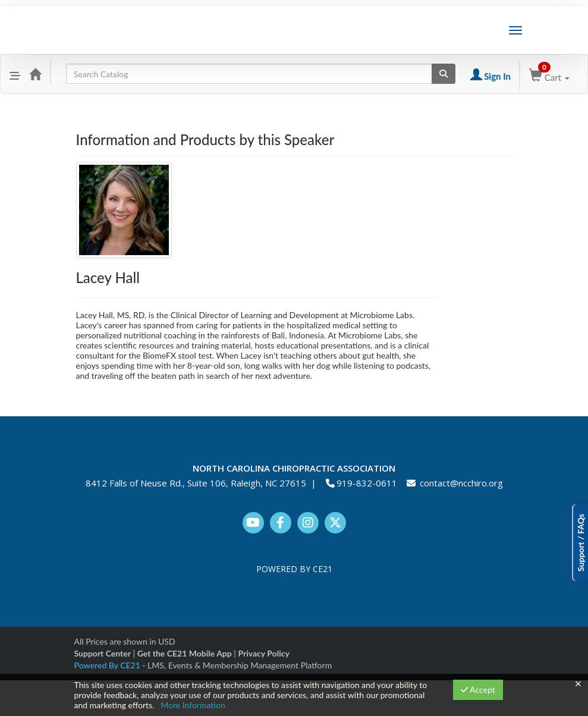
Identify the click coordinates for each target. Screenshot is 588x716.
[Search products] (444, 74)
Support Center (103, 653)
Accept (478, 690)
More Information (193, 705)
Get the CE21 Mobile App (185, 653)
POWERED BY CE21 (294, 569)
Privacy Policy (263, 653)
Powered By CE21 (109, 665)
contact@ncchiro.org (461, 483)
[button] (15, 74)
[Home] (35, 74)
